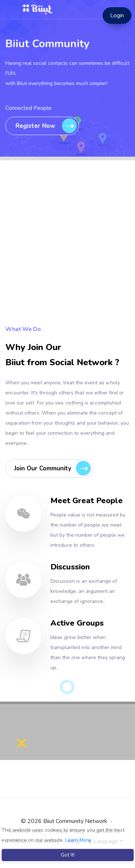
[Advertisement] (67, 257)
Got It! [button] (68, 855)
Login (117, 15)
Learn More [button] (78, 840)
